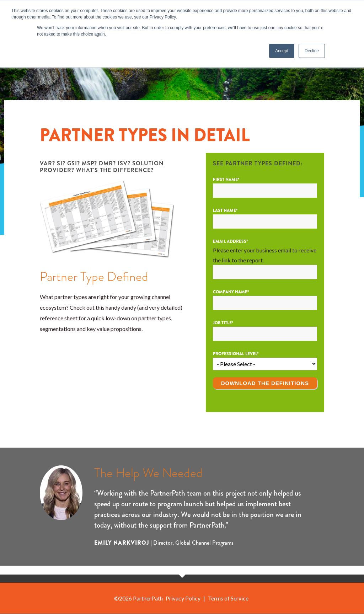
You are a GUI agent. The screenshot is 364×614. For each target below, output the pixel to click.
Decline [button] (312, 51)
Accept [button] (282, 51)
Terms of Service (228, 598)
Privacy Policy (183, 598)
